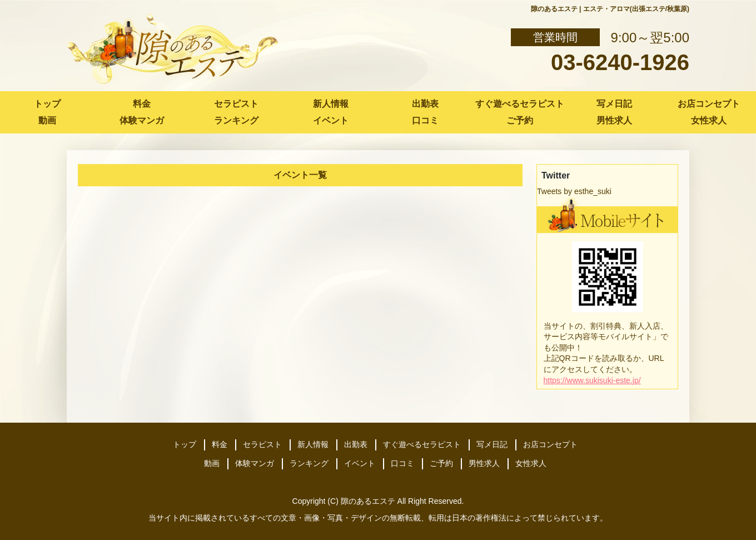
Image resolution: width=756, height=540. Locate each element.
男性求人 (614, 120)
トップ (47, 104)
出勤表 (425, 104)
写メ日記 (614, 104)
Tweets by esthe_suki (574, 191)
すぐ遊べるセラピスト (520, 104)
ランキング (236, 120)
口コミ (425, 120)
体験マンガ (142, 120)
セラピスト (236, 104)
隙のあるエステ (368, 501)
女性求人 (709, 120)
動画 (47, 120)
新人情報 (331, 104)
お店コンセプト (709, 104)
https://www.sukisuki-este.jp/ (592, 380)
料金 (142, 104)
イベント (331, 120)
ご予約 (520, 120)
